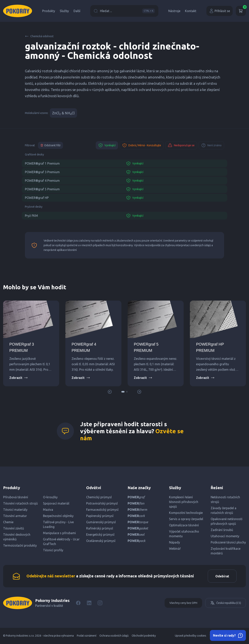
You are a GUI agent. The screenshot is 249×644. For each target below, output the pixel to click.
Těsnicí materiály (15, 510)
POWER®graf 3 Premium (42, 172)
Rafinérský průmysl (100, 528)
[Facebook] (78, 603)
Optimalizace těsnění (184, 525)
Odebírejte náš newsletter (51, 576)
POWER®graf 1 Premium (42, 163)
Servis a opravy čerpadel (186, 519)
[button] (123, 392)
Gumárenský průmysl (101, 522)
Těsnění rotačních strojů (20, 503)
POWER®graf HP (37, 198)
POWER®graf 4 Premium (42, 181)
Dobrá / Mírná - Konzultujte (142, 145)
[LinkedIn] (89, 603)
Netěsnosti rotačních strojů (225, 499)
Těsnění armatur (15, 516)
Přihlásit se (220, 11)
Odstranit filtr (50, 145)
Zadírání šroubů (222, 530)
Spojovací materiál (56, 503)
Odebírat (222, 576)
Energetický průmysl (100, 535)
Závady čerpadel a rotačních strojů (224, 510)
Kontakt (191, 11)
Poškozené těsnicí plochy (228, 542)
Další (77, 11)
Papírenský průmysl (100, 516)
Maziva (48, 510)
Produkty (49, 11)
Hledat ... (124, 11)
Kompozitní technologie (186, 513)
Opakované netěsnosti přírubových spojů (227, 521)
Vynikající (107, 145)
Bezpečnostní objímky (58, 516)
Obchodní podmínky (144, 636)
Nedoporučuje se (181, 145)
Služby (64, 11)
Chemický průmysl (99, 497)
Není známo (211, 145)
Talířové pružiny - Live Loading (58, 524)
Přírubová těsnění (16, 497)
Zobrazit (19, 378)
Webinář (175, 549)
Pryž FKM (31, 216)
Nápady (174, 542)
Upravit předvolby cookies (191, 636)
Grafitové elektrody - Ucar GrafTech (61, 542)
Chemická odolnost (39, 36)
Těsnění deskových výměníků (17, 537)
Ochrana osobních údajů (114, 636)
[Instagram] (100, 603)
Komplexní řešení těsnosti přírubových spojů (184, 502)
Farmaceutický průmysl (102, 510)
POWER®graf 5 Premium (42, 189)
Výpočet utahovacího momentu (184, 534)
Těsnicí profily (53, 550)
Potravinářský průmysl (102, 503)
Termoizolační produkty (20, 545)
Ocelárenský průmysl (101, 541)
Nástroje (174, 11)
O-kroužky (50, 497)
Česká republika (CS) (226, 603)
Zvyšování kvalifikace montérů (226, 551)
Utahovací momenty (225, 536)
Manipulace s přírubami (59, 533)
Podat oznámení (87, 636)
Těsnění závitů (14, 528)
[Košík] (241, 11)
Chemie (8, 522)
